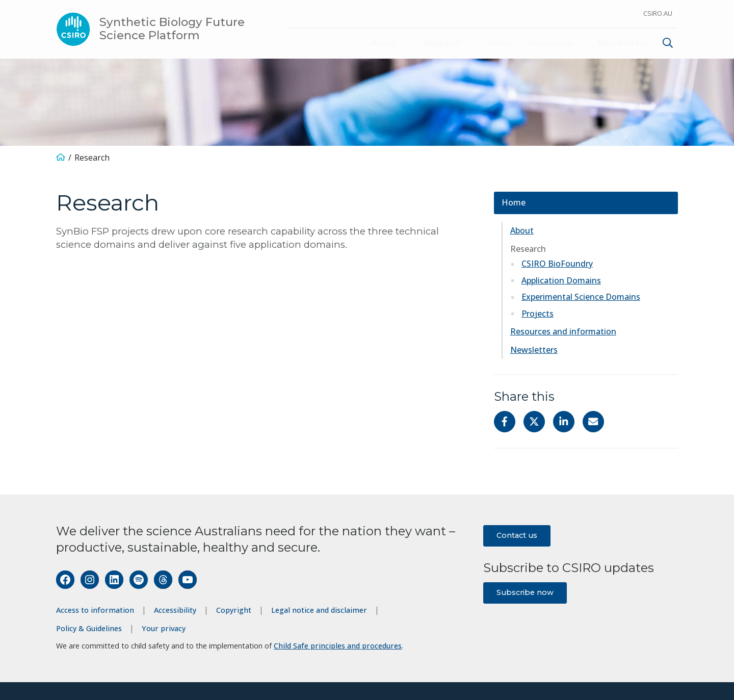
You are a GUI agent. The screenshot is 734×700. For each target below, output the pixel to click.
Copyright (234, 611)
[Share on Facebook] (505, 422)
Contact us (517, 536)
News (494, 43)
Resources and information (563, 332)
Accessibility (175, 611)
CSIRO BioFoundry (557, 264)
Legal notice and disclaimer (319, 611)
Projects (538, 314)
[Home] (61, 158)
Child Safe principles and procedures (338, 646)
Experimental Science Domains (581, 297)
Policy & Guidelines (89, 628)
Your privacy (164, 628)
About (372, 43)
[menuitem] (666, 45)
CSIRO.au (658, 13)
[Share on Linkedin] (564, 422)
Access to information (95, 611)
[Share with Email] (593, 422)
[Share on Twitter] (534, 422)
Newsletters (622, 43)
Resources (546, 43)
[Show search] (668, 43)
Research (435, 43)
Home (514, 203)
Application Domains (561, 280)
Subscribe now (525, 592)
